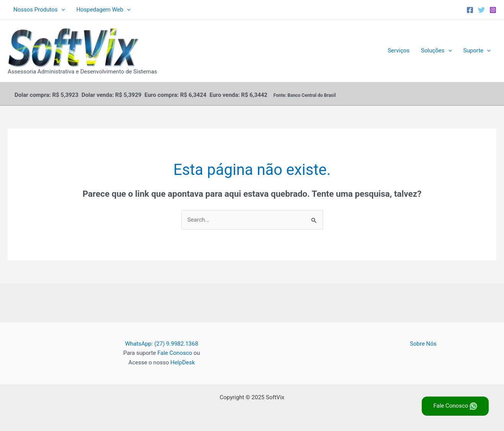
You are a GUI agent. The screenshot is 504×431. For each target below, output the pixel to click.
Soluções (436, 51)
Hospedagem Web (104, 10)
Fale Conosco (175, 353)
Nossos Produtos (39, 10)
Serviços (399, 51)
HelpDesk (183, 362)
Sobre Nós (423, 344)
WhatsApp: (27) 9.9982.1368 (162, 344)
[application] (61, 10)
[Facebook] (470, 10)
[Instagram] (493, 10)
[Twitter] (481, 10)
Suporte (477, 51)
